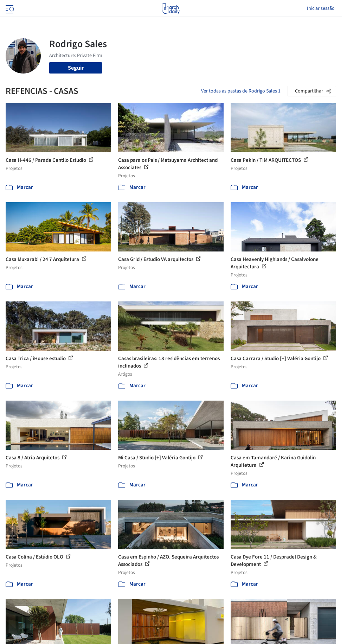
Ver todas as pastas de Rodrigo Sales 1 (241, 91)
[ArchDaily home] (171, 8)
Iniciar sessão (321, 8)
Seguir (76, 68)
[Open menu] (9, 8)
